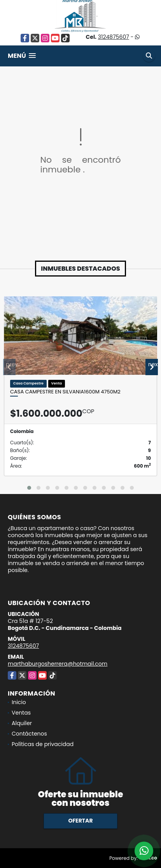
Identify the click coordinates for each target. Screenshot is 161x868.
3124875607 (114, 37)
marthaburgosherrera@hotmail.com (58, 664)
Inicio (19, 702)
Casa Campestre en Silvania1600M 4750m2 (65, 392)
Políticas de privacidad (43, 744)
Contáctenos (29, 734)
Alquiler (22, 723)
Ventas (21, 713)
